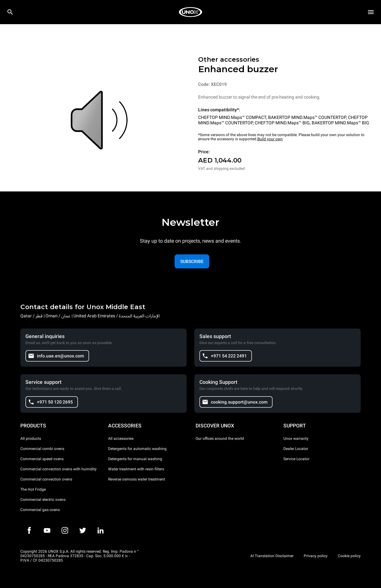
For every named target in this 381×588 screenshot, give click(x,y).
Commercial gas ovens (40, 510)
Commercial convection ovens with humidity (59, 469)
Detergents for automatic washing (137, 449)
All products (31, 439)
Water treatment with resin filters (136, 469)
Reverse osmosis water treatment (137, 479)
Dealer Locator (296, 449)
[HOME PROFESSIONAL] (190, 12)
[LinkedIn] (100, 530)
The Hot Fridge (33, 489)
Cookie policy (349, 556)
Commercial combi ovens (42, 449)
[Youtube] (47, 530)
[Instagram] (65, 530)
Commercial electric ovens (43, 500)
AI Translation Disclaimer (272, 556)
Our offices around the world (220, 439)
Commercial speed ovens (42, 459)
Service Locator (296, 459)
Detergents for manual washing (135, 459)
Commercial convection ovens (46, 479)
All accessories (121, 439)
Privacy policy (316, 556)
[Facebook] (29, 530)
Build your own (270, 139)
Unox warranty (296, 439)
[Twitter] (83, 530)
